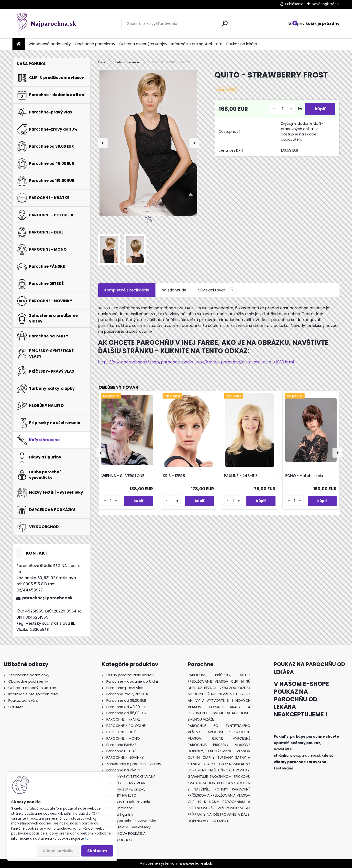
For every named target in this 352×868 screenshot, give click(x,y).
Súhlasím (97, 851)
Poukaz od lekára (242, 44)
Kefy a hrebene (127, 62)
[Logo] (46, 24)
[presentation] (103, 143)
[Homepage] (19, 44)
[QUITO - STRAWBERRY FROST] (148, 143)
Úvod (102, 62)
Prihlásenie (294, 4)
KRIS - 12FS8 (174, 476)
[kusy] (283, 109)
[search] (225, 23)
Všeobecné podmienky (50, 44)
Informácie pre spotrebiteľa (197, 44)
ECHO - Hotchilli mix (304, 476)
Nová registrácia (326, 4)
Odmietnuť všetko (58, 851)
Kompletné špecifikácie (127, 290)
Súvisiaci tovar (217, 290)
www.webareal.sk (196, 863)
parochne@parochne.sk (47, 598)
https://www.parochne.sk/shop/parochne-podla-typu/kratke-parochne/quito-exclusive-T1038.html (196, 362)
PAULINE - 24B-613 (241, 476)
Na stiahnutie (174, 290)
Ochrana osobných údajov (143, 44)
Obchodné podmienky (95, 44)
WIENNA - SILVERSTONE (123, 476)
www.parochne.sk (305, 756)
